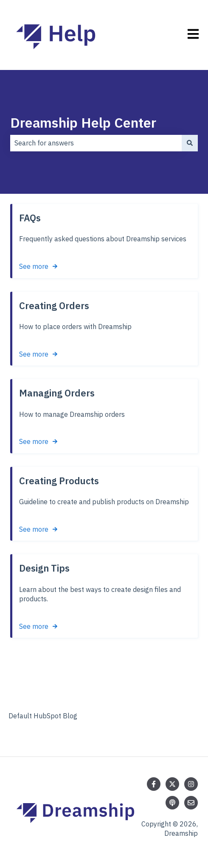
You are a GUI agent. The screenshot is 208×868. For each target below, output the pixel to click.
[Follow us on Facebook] (154, 784)
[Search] (190, 143)
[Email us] (191, 803)
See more (34, 266)
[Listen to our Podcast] (172, 803)
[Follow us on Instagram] (191, 784)
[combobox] (96, 143)
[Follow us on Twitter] (172, 784)
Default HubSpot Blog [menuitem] (43, 716)
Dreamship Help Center (83, 123)
